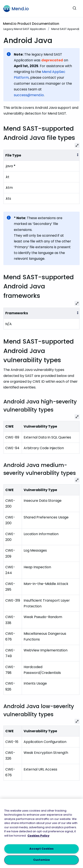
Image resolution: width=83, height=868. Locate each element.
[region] (41, 833)
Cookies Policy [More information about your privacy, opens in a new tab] (38, 836)
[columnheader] (42, 155)
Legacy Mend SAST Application (25, 29)
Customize (41, 860)
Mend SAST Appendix (66, 29)
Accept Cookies (41, 849)
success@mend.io (29, 95)
